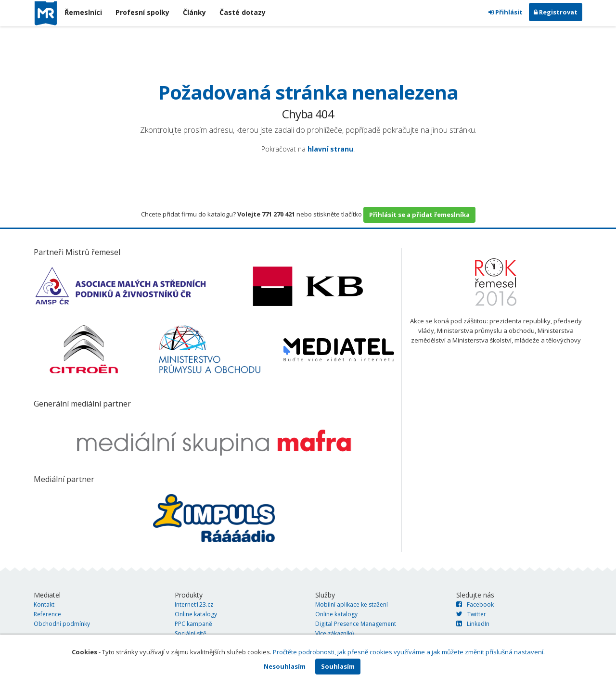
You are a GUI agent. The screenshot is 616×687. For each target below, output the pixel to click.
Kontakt (44, 604)
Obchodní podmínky (62, 624)
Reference (47, 614)
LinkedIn (473, 624)
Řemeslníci (83, 12)
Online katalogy (196, 614)
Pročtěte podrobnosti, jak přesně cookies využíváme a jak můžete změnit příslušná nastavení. (409, 652)
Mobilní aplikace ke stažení (352, 604)
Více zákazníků (335, 633)
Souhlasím (338, 666)
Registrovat (556, 12)
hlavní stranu (330, 149)
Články (194, 12)
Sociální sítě (191, 633)
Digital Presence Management (356, 624)
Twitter (471, 614)
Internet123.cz (194, 604)
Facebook (475, 604)
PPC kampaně (193, 624)
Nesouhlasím (285, 666)
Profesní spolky (142, 12)
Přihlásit (506, 12)
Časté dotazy (243, 12)
